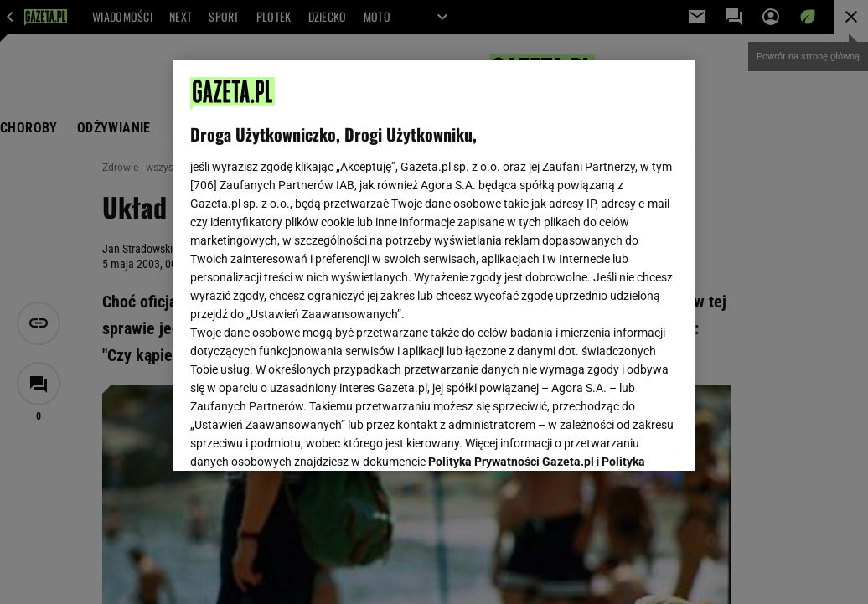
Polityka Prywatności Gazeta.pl (511, 249)
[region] (434, 266)
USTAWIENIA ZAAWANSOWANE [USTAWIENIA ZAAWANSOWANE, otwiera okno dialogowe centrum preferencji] (300, 437)
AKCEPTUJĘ (621, 438)
